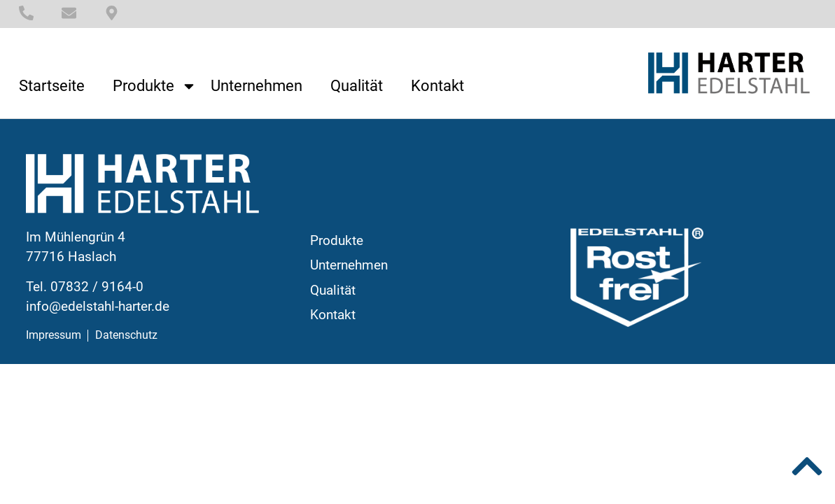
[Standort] (112, 13)
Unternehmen (257, 86)
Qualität (357, 86)
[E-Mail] (69, 13)
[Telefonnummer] (26, 13)
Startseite (52, 86)
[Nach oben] (807, 466)
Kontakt (437, 86)
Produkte (155, 86)
